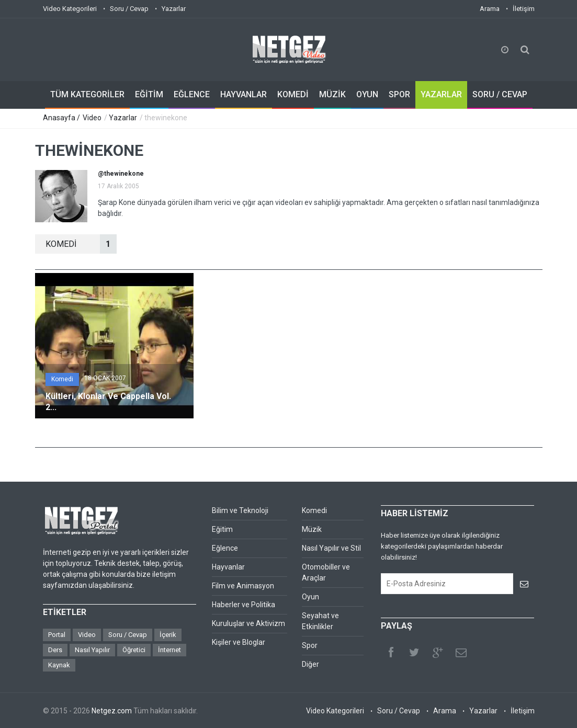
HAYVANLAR (244, 94)
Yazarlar (174, 9)
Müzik (312, 529)
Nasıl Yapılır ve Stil (331, 548)
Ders (55, 650)
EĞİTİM (149, 94)
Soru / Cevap (129, 9)
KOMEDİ (293, 94)
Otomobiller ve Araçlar (326, 572)
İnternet (169, 650)
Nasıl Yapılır (92, 650)
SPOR (399, 94)
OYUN (367, 94)
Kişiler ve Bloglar (239, 642)
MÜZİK (332, 94)
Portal (57, 635)
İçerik (168, 635)
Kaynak (59, 665)
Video (92, 118)
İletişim (524, 9)
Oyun (310, 597)
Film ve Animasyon (243, 586)
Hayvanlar (228, 567)
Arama (490, 9)
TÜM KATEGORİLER (87, 94)
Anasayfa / (62, 118)
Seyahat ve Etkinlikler (320, 621)
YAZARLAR (441, 94)
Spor (310, 645)
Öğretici (134, 650)
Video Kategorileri (70, 9)
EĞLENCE (192, 94)
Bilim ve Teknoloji (240, 510)
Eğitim (222, 529)
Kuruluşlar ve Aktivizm (248, 623)
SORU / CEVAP (500, 94)
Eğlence (225, 548)
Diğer (310, 664)
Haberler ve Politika (244, 605)
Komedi (62, 379)
